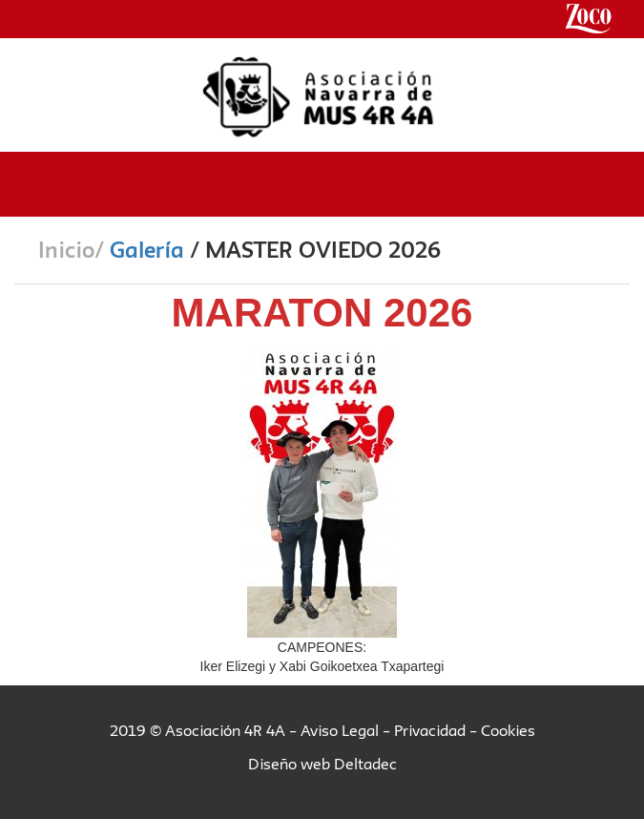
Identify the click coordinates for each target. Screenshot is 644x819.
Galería (147, 250)
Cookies (508, 730)
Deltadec (365, 764)
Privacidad (430, 730)
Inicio (66, 250)
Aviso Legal (340, 730)
